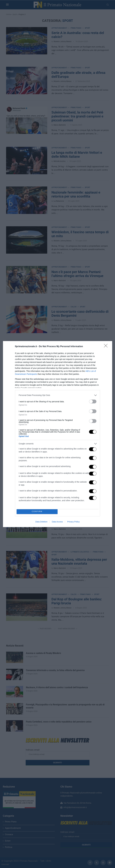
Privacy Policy (73, 522)
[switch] (93, 401)
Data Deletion (41, 522)
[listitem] (58, 395)
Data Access (57, 522)
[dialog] (58, 434)
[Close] (107, 347)
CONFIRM (37, 511)
